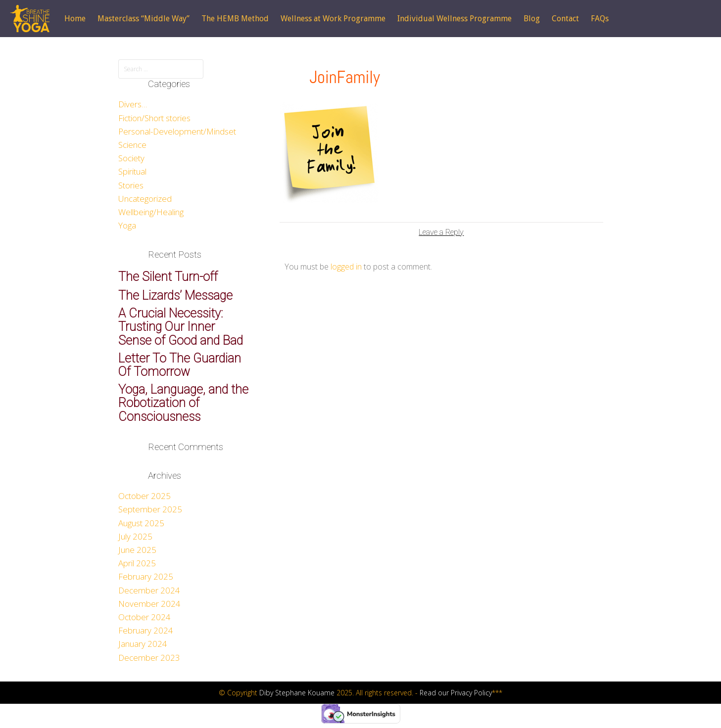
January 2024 (143, 644)
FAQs (600, 19)
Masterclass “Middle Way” (144, 19)
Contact (565, 19)
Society (131, 158)
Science (132, 145)
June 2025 (137, 550)
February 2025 (146, 576)
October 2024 (144, 617)
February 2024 (146, 630)
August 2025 (141, 523)
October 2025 (144, 496)
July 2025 (135, 536)
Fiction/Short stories (154, 118)
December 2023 (149, 658)
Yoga (127, 225)
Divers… (133, 104)
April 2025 (137, 563)
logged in (346, 267)
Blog (532, 19)
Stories (131, 185)
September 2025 (150, 509)
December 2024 (149, 590)
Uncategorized (145, 199)
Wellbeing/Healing (151, 212)
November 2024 (149, 604)
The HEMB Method (235, 19)
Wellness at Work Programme (333, 19)
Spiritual (132, 171)
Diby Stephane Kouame (297, 693)
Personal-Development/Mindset (177, 131)
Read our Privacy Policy (456, 693)
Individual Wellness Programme (455, 19)
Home (75, 19)
